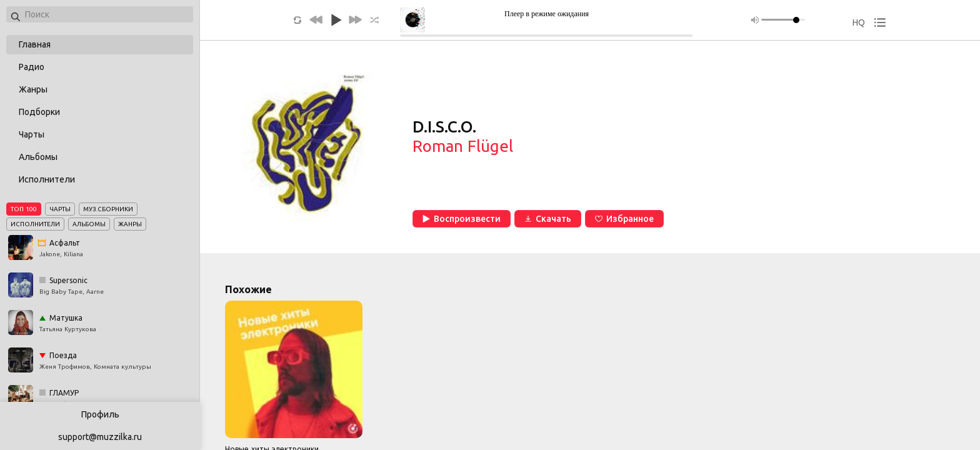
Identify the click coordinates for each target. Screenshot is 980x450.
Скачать (548, 219)
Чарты (32, 134)
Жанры (33, 89)
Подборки (39, 112)
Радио (32, 67)
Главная (35, 44)
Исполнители (47, 179)
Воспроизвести (462, 219)
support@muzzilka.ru (100, 437)
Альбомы (38, 157)
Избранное (624, 219)
